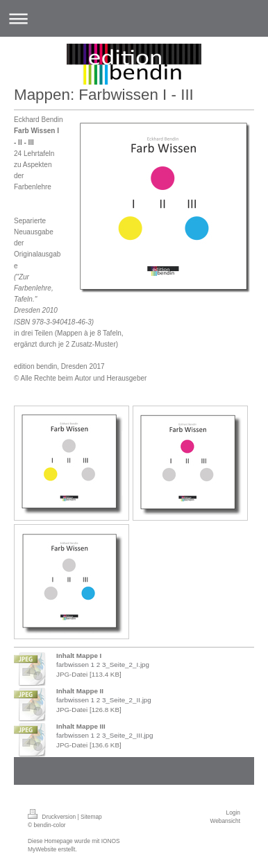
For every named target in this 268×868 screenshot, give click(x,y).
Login (234, 813)
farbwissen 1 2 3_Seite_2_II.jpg (104, 700)
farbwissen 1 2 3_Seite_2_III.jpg (104, 735)
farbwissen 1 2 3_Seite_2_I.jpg (103, 665)
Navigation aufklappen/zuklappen (134, 18)
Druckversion (53, 817)
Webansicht (225, 821)
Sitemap (91, 817)
